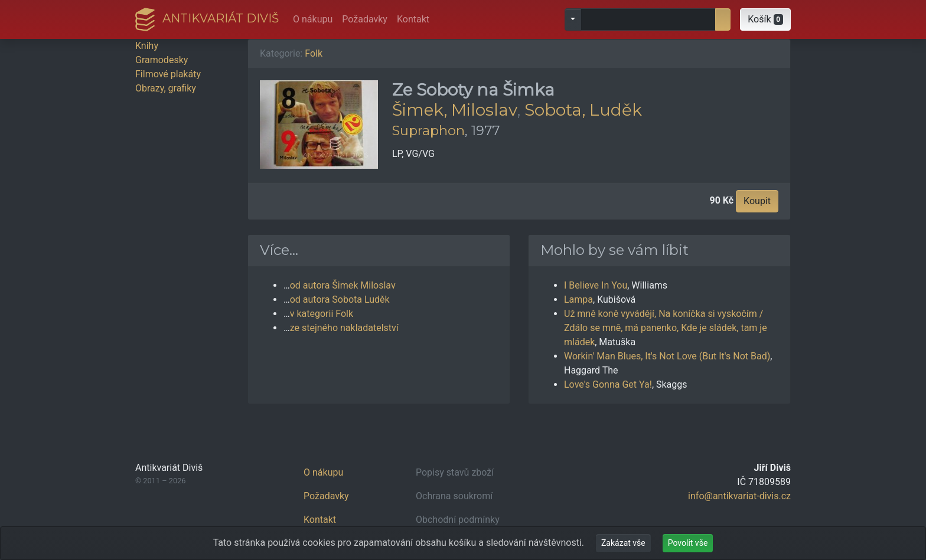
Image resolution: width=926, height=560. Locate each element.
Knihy (147, 46)
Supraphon (428, 130)
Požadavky (365, 19)
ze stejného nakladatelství (344, 328)
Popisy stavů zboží (455, 472)
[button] (765, 19)
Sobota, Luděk (583, 110)
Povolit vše (688, 543)
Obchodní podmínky (458, 520)
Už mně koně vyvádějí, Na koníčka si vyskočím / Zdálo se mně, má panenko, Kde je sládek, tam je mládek (666, 328)
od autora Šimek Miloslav (343, 285)
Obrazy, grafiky (166, 88)
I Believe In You (596, 285)
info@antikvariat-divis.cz (739, 496)
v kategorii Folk (322, 314)
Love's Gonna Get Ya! (608, 384)
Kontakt (413, 19)
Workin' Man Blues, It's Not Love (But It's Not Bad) (667, 356)
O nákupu (313, 19)
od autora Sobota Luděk (340, 299)
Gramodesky (162, 60)
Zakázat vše (623, 543)
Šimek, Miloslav (454, 110)
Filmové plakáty (168, 74)
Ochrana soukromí (454, 496)
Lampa (578, 299)
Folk (314, 53)
